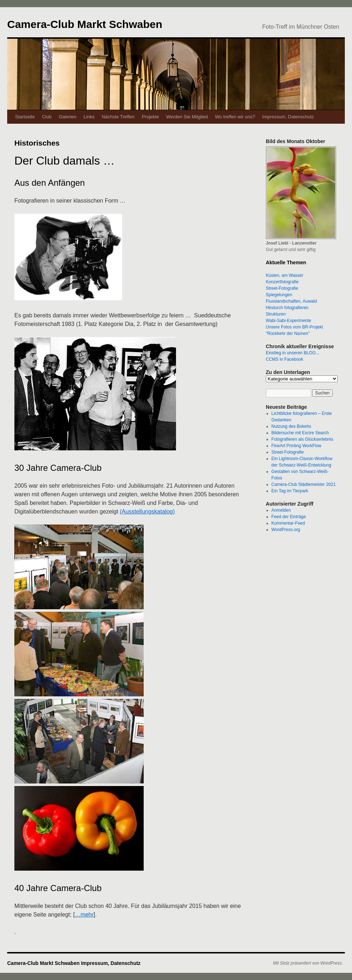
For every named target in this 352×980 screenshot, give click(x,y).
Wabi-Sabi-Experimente (288, 321)
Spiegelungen (279, 295)
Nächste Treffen (118, 117)
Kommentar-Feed (288, 523)
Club (47, 117)
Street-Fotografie (282, 288)
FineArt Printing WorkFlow (297, 446)
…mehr (84, 915)
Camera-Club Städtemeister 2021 (304, 484)
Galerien (68, 117)
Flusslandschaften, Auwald (291, 301)
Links (89, 117)
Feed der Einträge (289, 517)
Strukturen (276, 314)
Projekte (150, 117)
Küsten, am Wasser (284, 275)
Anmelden (281, 510)
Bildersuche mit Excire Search (300, 433)
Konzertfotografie (282, 282)
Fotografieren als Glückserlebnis (302, 439)
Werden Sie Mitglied (187, 117)
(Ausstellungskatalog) (147, 512)
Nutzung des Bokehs (291, 426)
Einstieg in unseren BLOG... (293, 353)
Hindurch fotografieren (287, 308)
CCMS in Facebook (284, 359)
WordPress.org (286, 530)
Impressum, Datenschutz (288, 117)
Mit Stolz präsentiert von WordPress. (308, 963)
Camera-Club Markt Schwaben (85, 24)
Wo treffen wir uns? (235, 117)
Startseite (25, 117)
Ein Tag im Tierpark (290, 491)
